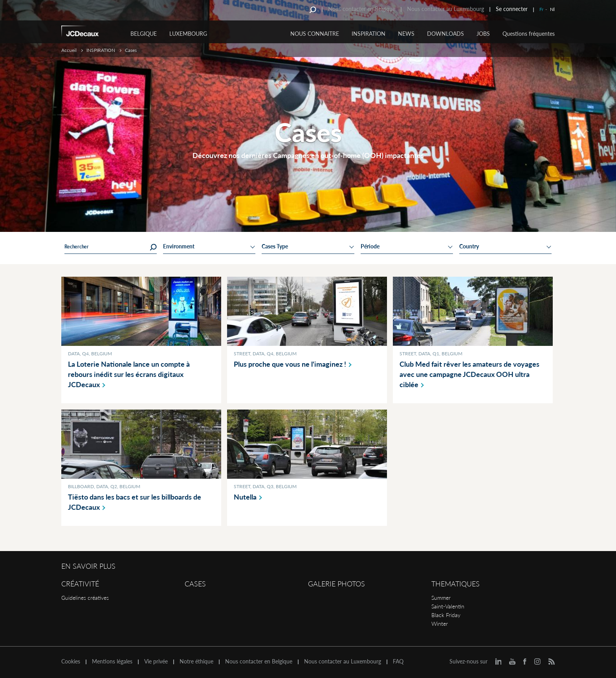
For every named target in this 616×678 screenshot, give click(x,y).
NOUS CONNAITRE (315, 34)
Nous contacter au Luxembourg (445, 9)
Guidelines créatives (85, 598)
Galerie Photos (336, 584)
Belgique (144, 34)
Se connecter (512, 9)
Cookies (71, 661)
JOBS (483, 34)
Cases (195, 584)
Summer (441, 598)
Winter (440, 624)
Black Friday (446, 615)
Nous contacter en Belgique (362, 9)
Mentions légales (112, 661)
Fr (541, 9)
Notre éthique (196, 661)
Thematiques (456, 584)
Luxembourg (188, 34)
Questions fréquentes (529, 34)
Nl (552, 9)
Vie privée (156, 661)
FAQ (398, 661)
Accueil (69, 50)
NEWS (406, 34)
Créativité (80, 584)
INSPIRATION (368, 34)
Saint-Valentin (448, 606)
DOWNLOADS (445, 34)
